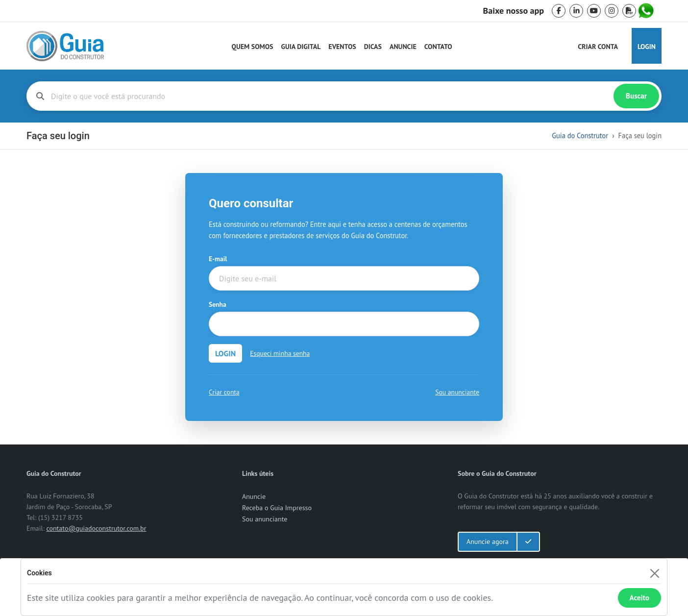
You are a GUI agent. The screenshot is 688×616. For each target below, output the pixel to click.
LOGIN (225, 353)
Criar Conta (598, 47)
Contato (438, 47)
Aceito (639, 598)
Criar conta (224, 392)
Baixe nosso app (514, 11)
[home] (65, 46)
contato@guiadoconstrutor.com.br (96, 528)
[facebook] (559, 11)
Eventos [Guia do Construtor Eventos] (342, 47)
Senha (218, 304)
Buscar (636, 96)
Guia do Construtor (580, 136)
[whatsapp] (647, 11)
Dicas (373, 47)
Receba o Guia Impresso (277, 508)
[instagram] (612, 11)
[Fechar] (654, 573)
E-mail (218, 259)
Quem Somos (253, 47)
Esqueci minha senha (280, 353)
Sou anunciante (457, 392)
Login (647, 47)
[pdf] (629, 11)
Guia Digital (301, 47)
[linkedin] (576, 11)
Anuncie (403, 47)
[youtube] (594, 11)
